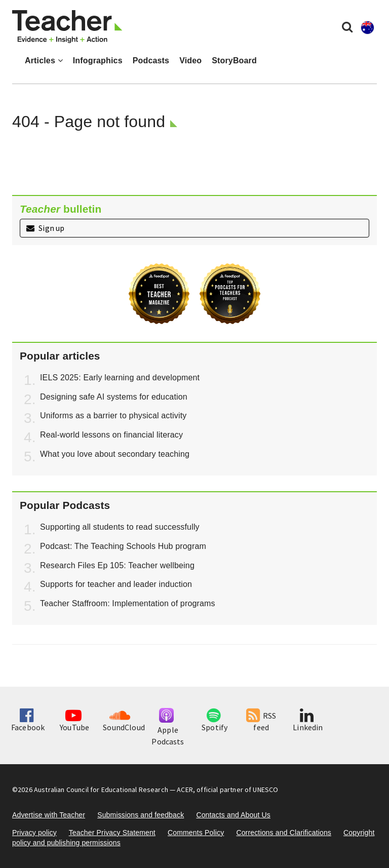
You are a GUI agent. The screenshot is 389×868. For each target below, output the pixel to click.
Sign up (45, 228)
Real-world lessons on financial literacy (111, 435)
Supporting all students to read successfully (120, 527)
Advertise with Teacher (49, 815)
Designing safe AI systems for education (114, 397)
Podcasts (151, 61)
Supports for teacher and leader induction (116, 584)
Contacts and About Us (233, 815)
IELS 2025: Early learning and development (120, 378)
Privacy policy (34, 833)
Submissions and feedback (141, 815)
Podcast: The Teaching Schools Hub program (123, 546)
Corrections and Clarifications (284, 833)
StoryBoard (234, 61)
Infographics (98, 61)
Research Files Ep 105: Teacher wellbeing (117, 565)
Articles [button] (44, 61)
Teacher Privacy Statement (112, 833)
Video (190, 61)
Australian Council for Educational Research (101, 790)
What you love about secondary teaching (115, 454)
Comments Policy (196, 833)
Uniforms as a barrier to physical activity (113, 416)
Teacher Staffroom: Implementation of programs (128, 603)
